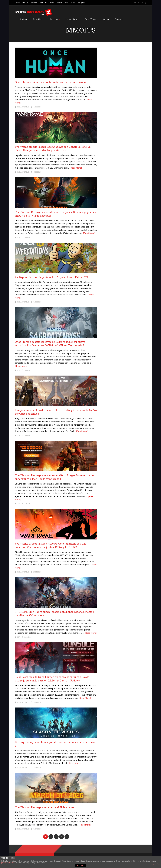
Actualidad (39, 19)
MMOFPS (25, 3)
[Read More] (76, 168)
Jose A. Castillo (23, 107)
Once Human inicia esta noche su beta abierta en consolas (50, 82)
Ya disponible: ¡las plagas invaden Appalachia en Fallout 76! (51, 277)
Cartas (17, 3)
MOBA (51, 3)
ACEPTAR (80, 866)
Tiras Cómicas (91, 19)
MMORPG (34, 3)
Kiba (18, 237)
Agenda (106, 19)
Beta (66, 3)
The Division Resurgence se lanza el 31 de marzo (44, 807)
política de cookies (8, 863)
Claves (72, 3)
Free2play (81, 3)
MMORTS (43, 3)
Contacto (119, 19)
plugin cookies (155, 864)
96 (61, 837)
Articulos (55, 19)
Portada (24, 19)
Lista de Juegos (72, 19)
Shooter (59, 3)
